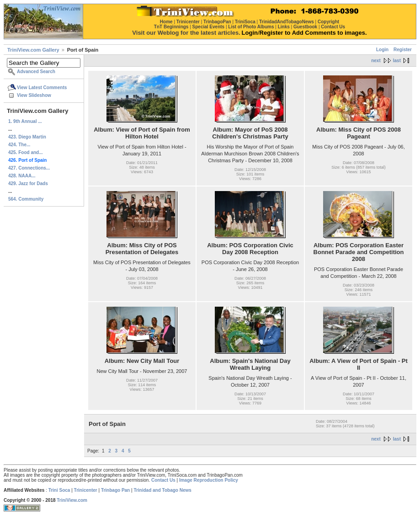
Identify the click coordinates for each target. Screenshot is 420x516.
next (376, 61)
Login (382, 50)
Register (403, 50)
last (397, 61)
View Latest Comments (42, 88)
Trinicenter (86, 490)
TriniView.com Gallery (33, 50)
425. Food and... (26, 152)
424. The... (19, 145)
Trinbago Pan (115, 490)
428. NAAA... (22, 176)
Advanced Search (36, 72)
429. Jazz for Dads (28, 184)
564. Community (26, 199)
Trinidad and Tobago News (162, 490)
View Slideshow (34, 95)
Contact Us (163, 480)
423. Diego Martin (27, 137)
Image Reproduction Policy (209, 480)
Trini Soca (59, 490)
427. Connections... (29, 168)
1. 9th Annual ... (25, 121)
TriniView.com (72, 500)
